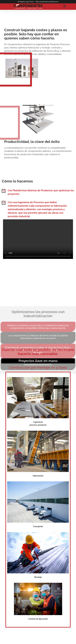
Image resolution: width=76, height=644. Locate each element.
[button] (64, 6)
